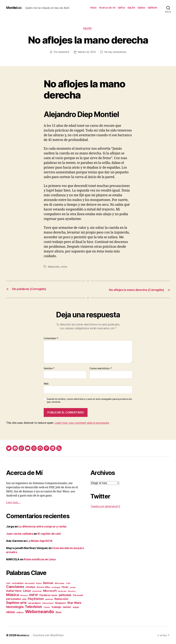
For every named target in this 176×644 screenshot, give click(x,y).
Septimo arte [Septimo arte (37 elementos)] (16, 603)
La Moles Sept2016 (40, 541)
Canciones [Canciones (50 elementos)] (15, 587)
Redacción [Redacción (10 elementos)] (61, 599)
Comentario (51, 338)
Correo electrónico (101, 369)
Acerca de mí (107, 8)
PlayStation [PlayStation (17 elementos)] (36, 599)
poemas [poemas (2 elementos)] (49, 599)
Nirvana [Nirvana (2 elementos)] (24, 596)
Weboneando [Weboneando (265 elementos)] (39, 612)
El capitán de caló (49, 534)
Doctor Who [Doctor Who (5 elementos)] (43, 587)
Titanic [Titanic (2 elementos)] (47, 607)
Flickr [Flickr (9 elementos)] (65, 587)
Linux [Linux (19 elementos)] (27, 591)
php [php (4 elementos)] (24, 599)
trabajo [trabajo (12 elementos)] (56, 607)
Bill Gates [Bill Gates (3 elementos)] (60, 583)
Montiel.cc (15, 8)
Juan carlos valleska (20, 534)
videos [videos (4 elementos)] (20, 612)
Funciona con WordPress (49, 635)
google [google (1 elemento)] (73, 588)
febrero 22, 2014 (87, 53)
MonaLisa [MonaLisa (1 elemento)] (72, 591)
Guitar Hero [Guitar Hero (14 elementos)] (14, 591)
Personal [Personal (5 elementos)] (78, 595)
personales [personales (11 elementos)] (13, 599)
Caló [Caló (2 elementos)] (68, 583)
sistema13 (63, 53)
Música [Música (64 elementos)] (12, 595)
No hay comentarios (116, 53)
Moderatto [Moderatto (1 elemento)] (62, 591)
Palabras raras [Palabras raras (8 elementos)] (48, 595)
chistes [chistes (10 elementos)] (30, 587)
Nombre (49, 369)
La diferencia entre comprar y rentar (43, 527)
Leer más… (13, 503)
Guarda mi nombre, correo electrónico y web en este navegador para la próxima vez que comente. (89, 401)
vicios (64, 267)
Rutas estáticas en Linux (40, 559)
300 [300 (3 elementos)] (8, 583)
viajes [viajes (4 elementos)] (76, 607)
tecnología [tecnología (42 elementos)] (15, 607)
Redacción (54, 267)
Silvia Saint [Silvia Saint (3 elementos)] (48, 603)
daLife (131, 8)
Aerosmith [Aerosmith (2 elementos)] (30, 583)
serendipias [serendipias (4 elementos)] (34, 603)
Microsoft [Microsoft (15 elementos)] (50, 591)
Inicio (94, 8)
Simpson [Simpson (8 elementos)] (60, 603)
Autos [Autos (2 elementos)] (39, 583)
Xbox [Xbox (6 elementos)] (58, 612)
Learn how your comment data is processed (82, 423)
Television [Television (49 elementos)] (33, 607)
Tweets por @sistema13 (105, 506)
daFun (121, 8)
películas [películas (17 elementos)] (65, 595)
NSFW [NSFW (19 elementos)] (34, 595)
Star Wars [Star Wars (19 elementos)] (74, 603)
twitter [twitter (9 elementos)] (67, 607)
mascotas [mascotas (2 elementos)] (37, 591)
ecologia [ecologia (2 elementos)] (56, 587)
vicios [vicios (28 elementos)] (10, 612)
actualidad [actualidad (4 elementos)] (18, 583)
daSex (141, 8)
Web (46, 384)
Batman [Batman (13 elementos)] (48, 583)
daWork (152, 8)
